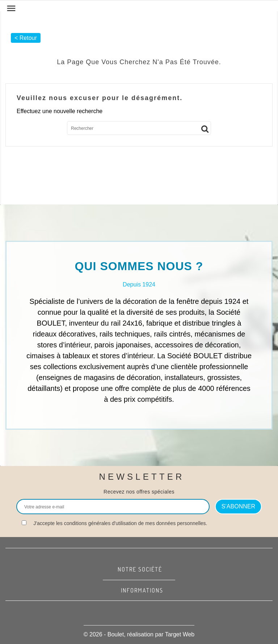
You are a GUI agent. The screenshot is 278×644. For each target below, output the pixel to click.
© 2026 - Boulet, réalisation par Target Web (139, 634)
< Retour (26, 38)
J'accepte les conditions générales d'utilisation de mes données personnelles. (120, 523)
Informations (142, 590)
